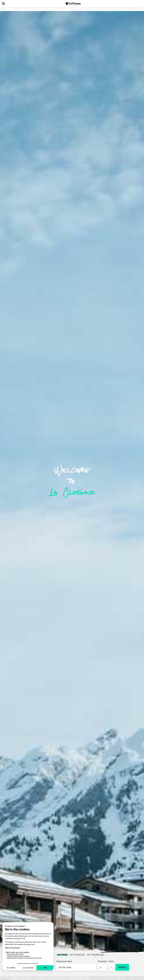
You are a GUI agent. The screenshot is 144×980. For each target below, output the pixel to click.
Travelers (102, 965)
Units (111, 965)
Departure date (76, 965)
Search (122, 967)
